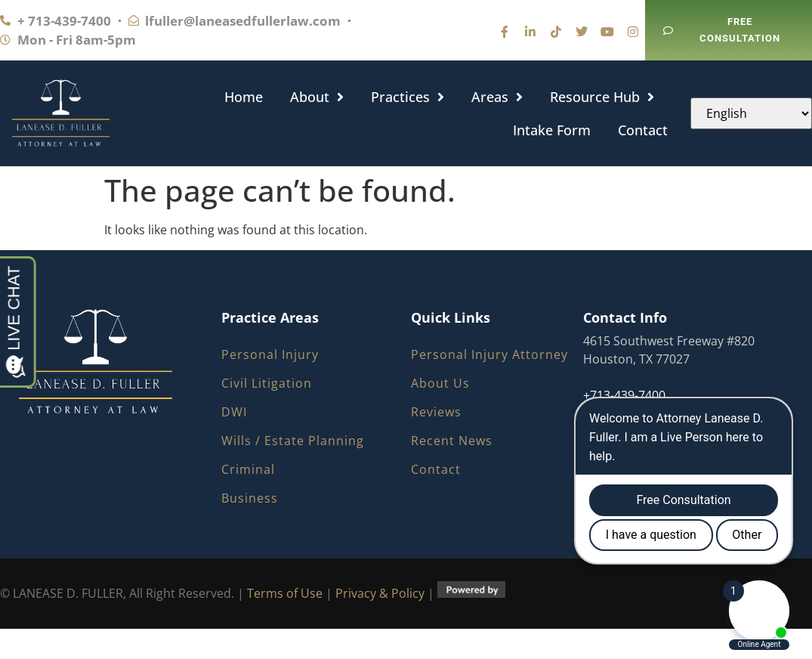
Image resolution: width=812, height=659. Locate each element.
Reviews (436, 412)
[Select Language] (751, 113)
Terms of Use (285, 593)
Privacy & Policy (380, 593)
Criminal (248, 469)
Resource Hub (602, 97)
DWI (234, 412)
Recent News (452, 441)
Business (250, 498)
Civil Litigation (267, 383)
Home (244, 97)
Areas (497, 97)
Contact (643, 130)
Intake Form (552, 130)
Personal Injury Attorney (489, 354)
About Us (440, 383)
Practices (408, 97)
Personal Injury (270, 354)
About (317, 97)
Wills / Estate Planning (293, 441)
